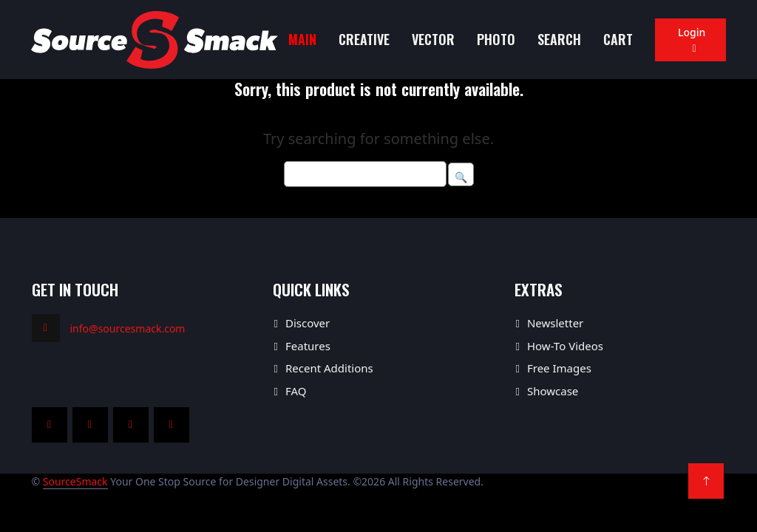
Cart (618, 39)
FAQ (296, 391)
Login (690, 40)
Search (559, 39)
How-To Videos (565, 346)
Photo (496, 39)
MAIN (302, 39)
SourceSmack (75, 481)
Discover (308, 323)
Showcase (553, 391)
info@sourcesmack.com (128, 328)
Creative (364, 39)
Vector (433, 39)
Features (308, 346)
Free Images (559, 368)
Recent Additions (329, 368)
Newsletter (555, 323)
